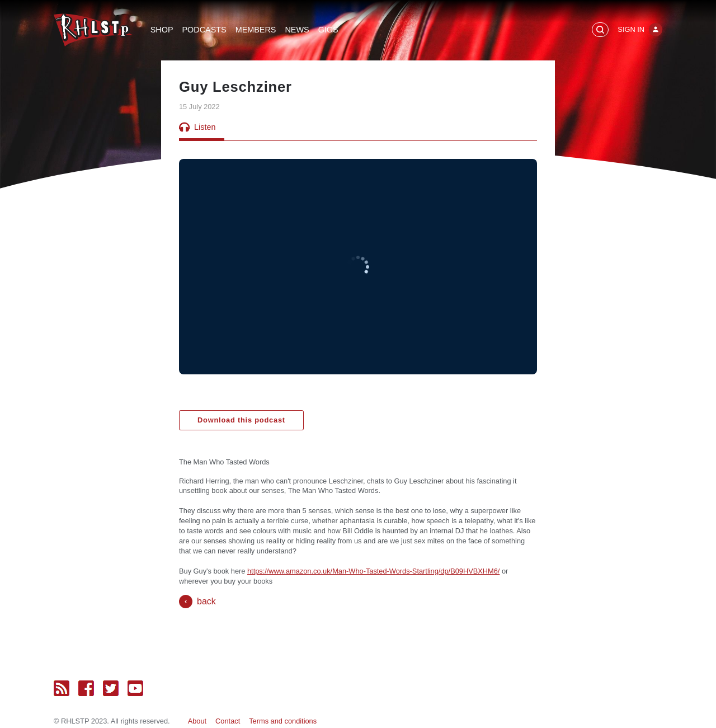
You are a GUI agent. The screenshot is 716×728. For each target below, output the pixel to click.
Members (256, 30)
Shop (162, 30)
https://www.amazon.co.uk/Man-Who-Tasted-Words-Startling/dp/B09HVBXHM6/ (373, 571)
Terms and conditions (283, 721)
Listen (197, 127)
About (197, 721)
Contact (228, 721)
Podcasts (204, 30)
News (297, 30)
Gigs (328, 30)
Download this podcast (241, 420)
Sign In (631, 29)
